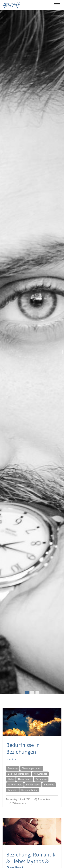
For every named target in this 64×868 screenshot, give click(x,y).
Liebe (11, 779)
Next (61, 352)
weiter (12, 759)
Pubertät (12, 790)
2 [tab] (32, 693)
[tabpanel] (32, 352)
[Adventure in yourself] (11, 5)
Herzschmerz (25, 779)
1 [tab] (27, 693)
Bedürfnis (49, 785)
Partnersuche (33, 785)
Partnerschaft (15, 785)
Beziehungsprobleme (19, 774)
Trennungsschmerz (32, 768)
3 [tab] (37, 693)
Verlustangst (40, 774)
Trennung (13, 768)
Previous (3, 352)
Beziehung (41, 779)
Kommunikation (29, 790)
